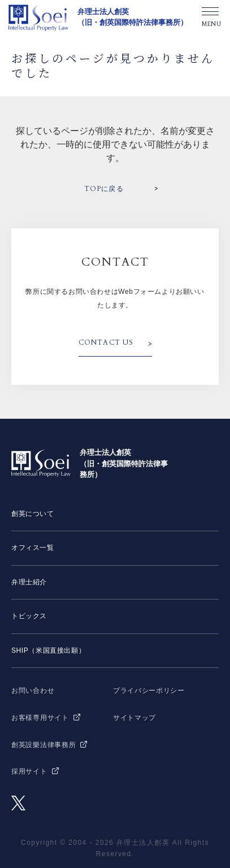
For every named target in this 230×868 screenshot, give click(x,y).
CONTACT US (106, 342)
